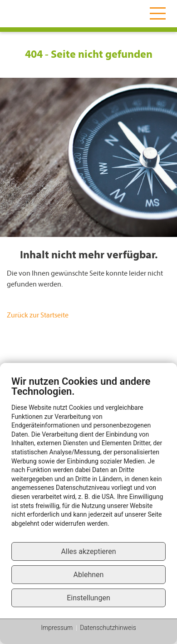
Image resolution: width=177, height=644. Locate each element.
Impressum (57, 628)
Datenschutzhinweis (108, 628)
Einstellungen (88, 598)
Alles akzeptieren (88, 551)
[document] (88, 458)
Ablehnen (89, 575)
